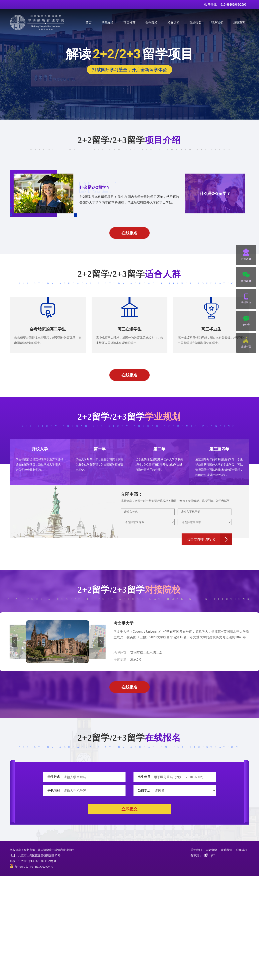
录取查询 (239, 23)
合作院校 (151, 23)
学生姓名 (54, 777)
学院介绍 (108, 23)
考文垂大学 (124, 623)
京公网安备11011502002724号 (31, 867)
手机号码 (54, 790)
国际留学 (211, 850)
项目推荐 (129, 23)
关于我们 (196, 850)
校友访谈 (173, 23)
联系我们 (217, 23)
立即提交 (129, 809)
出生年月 (144, 777)
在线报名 (195, 23)
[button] (14, 642)
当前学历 (144, 790)
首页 (89, 23)
